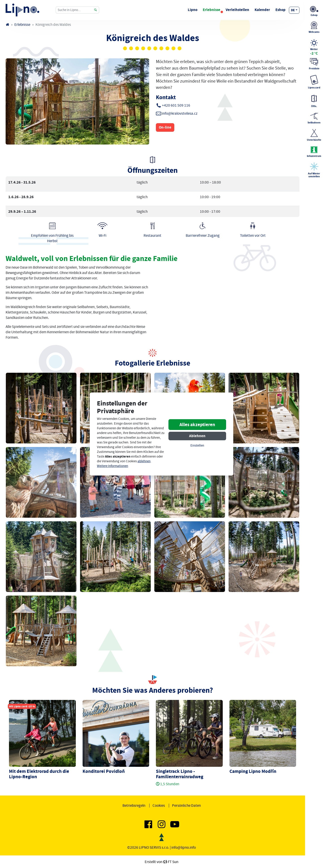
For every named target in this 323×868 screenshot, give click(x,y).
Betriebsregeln (134, 805)
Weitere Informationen (112, 466)
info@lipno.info (184, 847)
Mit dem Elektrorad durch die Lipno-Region (39, 774)
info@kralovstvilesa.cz (180, 113)
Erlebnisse (212, 10)
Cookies (159, 805)
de (293, 10)
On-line (165, 127)
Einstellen (197, 446)
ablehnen (144, 461)
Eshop (280, 10)
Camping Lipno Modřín (253, 771)
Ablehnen (197, 436)
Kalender (262, 10)
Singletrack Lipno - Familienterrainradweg (180, 774)
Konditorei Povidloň (104, 771)
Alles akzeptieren (197, 425)
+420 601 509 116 (176, 105)
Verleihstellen (237, 10)
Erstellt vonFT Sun (161, 862)
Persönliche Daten (186, 805)
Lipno (193, 10)
